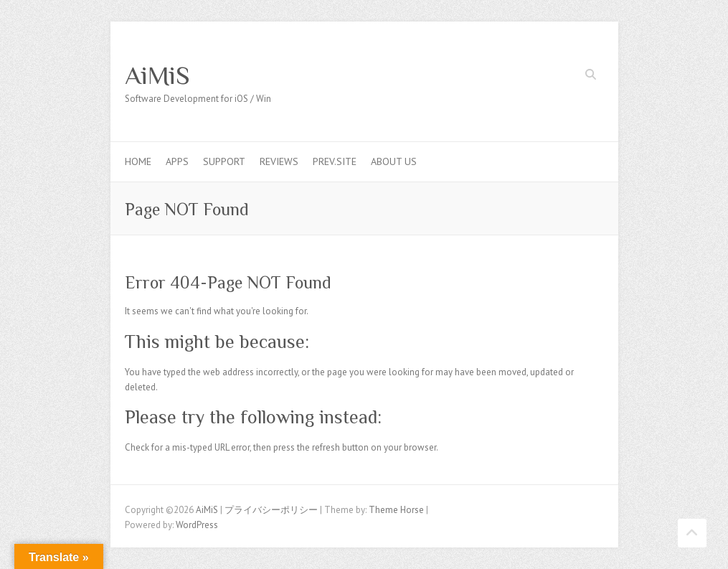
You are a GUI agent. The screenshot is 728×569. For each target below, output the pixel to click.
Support (224, 161)
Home (138, 161)
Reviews (279, 161)
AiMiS (157, 75)
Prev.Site (335, 161)
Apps (177, 161)
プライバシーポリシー (271, 510)
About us (394, 161)
